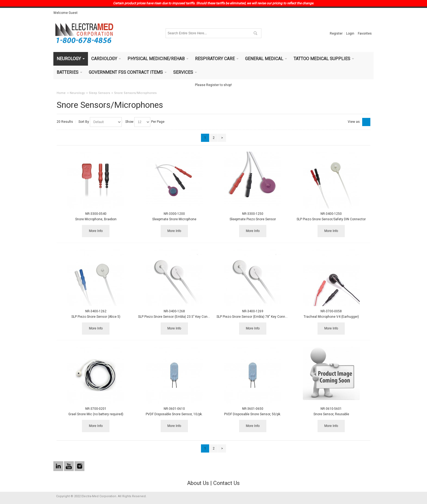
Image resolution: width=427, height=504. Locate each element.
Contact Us (226, 483)
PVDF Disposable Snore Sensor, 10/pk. (174, 414)
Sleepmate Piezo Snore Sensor (253, 219)
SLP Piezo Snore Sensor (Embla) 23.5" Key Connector (178, 317)
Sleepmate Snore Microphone (174, 219)
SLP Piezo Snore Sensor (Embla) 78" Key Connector (255, 317)
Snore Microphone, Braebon (96, 219)
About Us (198, 483)
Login (350, 33)
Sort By (84, 122)
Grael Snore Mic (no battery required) (96, 414)
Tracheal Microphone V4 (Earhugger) (331, 317)
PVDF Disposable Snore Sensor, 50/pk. (253, 414)
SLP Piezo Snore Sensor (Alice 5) (96, 317)
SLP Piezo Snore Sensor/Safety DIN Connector (331, 219)
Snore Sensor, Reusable (331, 414)
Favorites (365, 33)
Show (129, 122)
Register (336, 33)
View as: (354, 122)
